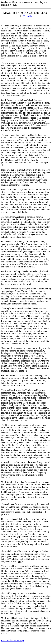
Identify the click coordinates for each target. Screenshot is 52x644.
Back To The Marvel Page (13, 640)
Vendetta (28, 16)
